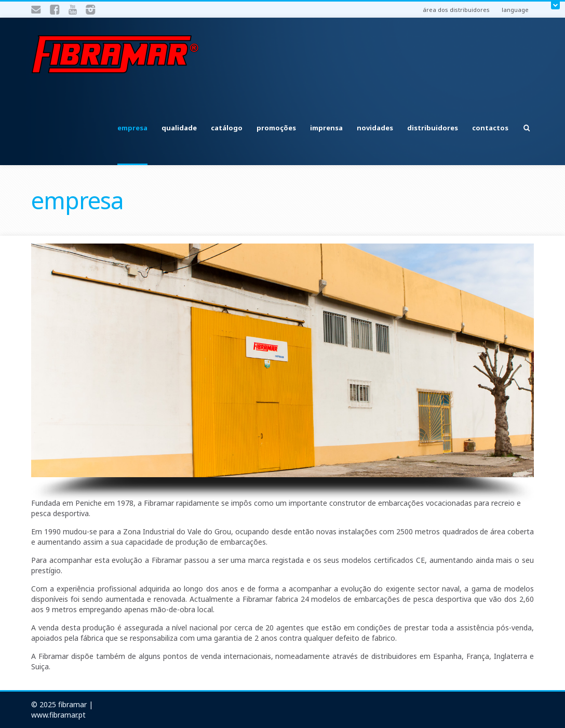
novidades (375, 128)
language (515, 10)
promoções (276, 128)
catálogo (227, 128)
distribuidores (433, 128)
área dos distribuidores (456, 10)
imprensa (326, 128)
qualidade (179, 128)
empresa (132, 128)
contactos (490, 128)
